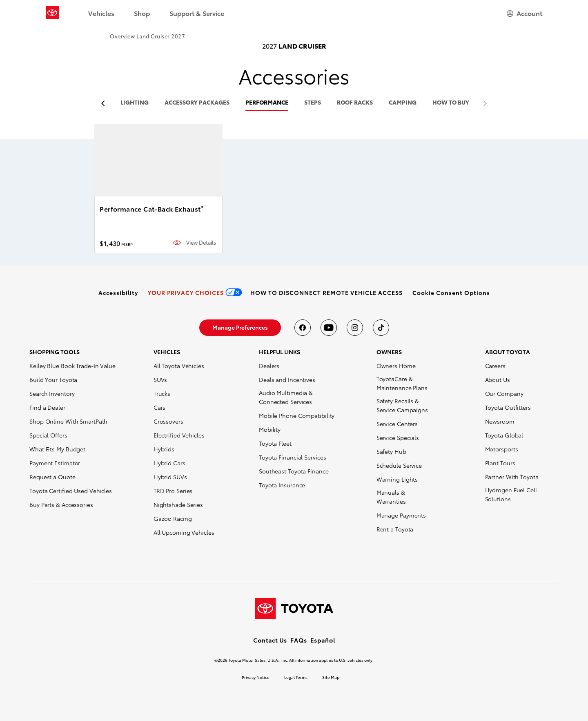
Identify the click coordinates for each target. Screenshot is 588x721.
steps (313, 103)
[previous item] (105, 104)
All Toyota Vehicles (179, 366)
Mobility (270, 429)
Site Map (331, 677)
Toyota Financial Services (293, 457)
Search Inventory (52, 393)
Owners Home (396, 366)
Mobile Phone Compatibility (297, 415)
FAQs (299, 640)
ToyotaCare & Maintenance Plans (402, 383)
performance (267, 103)
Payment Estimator (55, 463)
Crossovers (168, 421)
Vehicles (101, 13)
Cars (160, 407)
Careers (495, 366)
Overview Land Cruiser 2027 (147, 36)
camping (403, 103)
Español (323, 640)
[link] (118, 292)
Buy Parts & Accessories (61, 504)
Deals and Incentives (287, 379)
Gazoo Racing (173, 518)
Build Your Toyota (53, 379)
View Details (201, 242)
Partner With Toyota (512, 477)
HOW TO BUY (451, 103)
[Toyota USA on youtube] (329, 328)
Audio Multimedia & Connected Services (286, 397)
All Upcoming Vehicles (184, 532)
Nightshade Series (178, 504)
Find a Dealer (47, 407)
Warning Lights (397, 479)
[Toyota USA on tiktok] (381, 328)
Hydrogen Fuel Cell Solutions (511, 494)
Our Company (504, 393)
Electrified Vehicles (179, 435)
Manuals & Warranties (391, 497)
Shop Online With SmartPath (68, 421)
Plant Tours (500, 463)
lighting (135, 103)
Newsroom (500, 421)
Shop (142, 13)
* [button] (202, 208)
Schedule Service (399, 465)
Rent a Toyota (395, 529)
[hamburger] (525, 13)
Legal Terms (296, 677)
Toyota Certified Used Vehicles (71, 491)
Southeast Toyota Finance (294, 471)
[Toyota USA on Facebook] (303, 328)
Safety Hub (391, 451)
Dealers (269, 366)
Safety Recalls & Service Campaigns (402, 405)
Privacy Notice (256, 677)
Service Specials (398, 438)
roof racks (355, 103)
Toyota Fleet (275, 443)
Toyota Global (504, 435)
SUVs (160, 379)
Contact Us (270, 640)
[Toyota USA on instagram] (355, 328)
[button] (451, 292)
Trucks (162, 393)
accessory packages (197, 103)
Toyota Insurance (282, 485)
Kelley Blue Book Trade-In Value (72, 366)
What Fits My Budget (57, 449)
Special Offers (48, 435)
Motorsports (502, 449)
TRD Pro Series (173, 491)
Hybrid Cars (169, 463)
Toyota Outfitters (508, 407)
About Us (498, 379)
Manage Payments (401, 515)
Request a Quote (52, 477)
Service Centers (397, 424)
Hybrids (164, 449)
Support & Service (197, 13)
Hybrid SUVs (170, 477)
